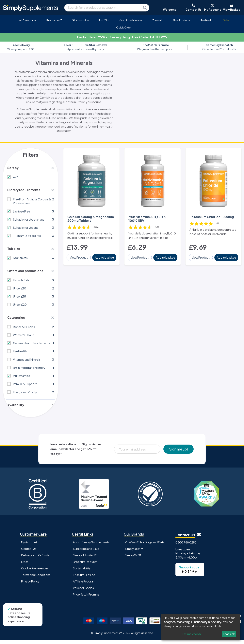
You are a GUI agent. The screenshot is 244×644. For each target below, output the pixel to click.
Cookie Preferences (35, 572)
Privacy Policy (30, 585)
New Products (182, 20)
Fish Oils (104, 20)
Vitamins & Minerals (131, 20)
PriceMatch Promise (86, 598)
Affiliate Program (84, 585)
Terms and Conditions (36, 579)
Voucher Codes (83, 592)
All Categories (28, 20)
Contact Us (29, 553)
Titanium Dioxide (84, 579)
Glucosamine (80, 20)
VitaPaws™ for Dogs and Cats (145, 546)
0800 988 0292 (186, 546)
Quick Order (124, 27)
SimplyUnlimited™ (85, 559)
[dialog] (201, 627)
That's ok (229, 634)
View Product (79, 257)
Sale (226, 20)
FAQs (25, 566)
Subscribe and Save (86, 553)
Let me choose (192, 634)
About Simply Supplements (91, 546)
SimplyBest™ (134, 553)
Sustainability (82, 572)
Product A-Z (54, 20)
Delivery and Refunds (35, 559)
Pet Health (207, 20)
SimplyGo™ (133, 559)
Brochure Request (85, 566)
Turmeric (158, 20)
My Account (29, 546)
